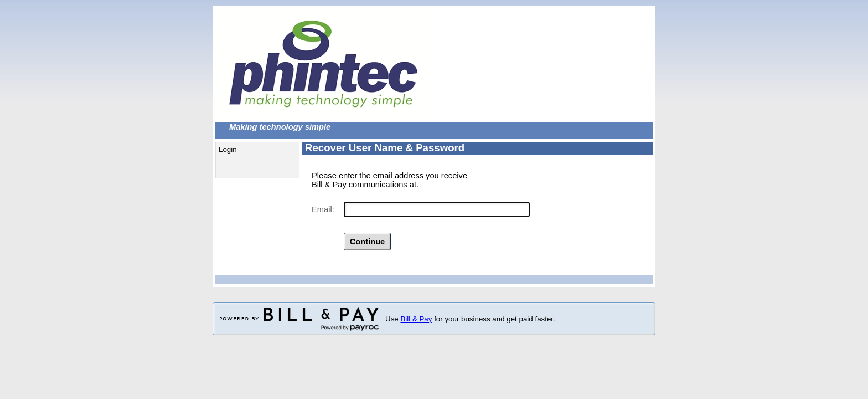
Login (228, 149)
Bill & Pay (416, 319)
